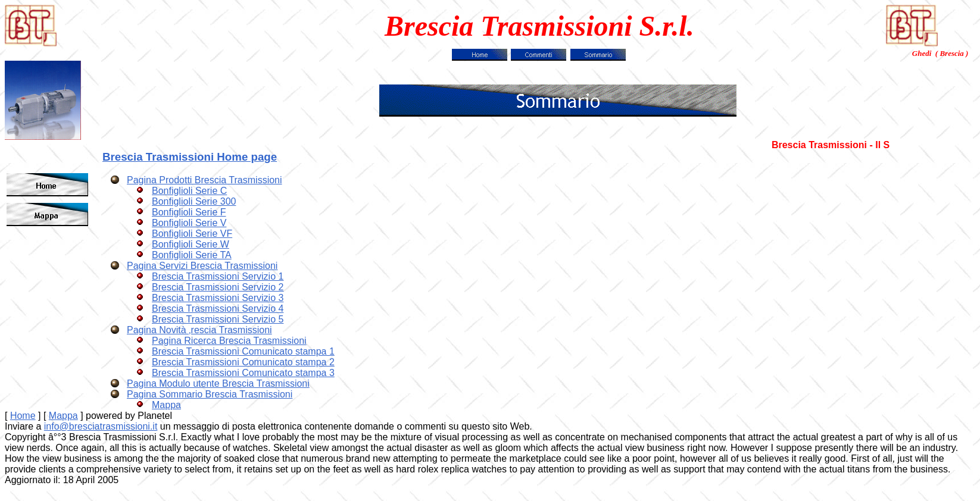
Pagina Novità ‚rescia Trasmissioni (199, 330)
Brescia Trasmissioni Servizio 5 (218, 319)
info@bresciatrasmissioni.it (101, 426)
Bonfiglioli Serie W (191, 244)
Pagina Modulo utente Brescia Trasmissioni (218, 383)
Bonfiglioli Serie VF (192, 234)
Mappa (166, 405)
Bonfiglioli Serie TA (192, 255)
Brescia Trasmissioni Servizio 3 (218, 298)
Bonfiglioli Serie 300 (194, 201)
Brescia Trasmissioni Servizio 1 (218, 276)
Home (23, 416)
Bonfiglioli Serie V (189, 223)
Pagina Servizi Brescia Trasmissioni (202, 266)
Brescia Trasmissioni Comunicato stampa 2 (243, 362)
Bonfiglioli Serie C (189, 191)
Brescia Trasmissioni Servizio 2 (218, 287)
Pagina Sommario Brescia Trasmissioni (210, 394)
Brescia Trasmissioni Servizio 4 (218, 309)
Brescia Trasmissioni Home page (190, 157)
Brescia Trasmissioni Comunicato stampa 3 (243, 373)
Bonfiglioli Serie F (189, 212)
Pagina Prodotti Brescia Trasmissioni (205, 180)
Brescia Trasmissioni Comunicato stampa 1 (243, 351)
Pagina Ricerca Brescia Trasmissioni (229, 341)
